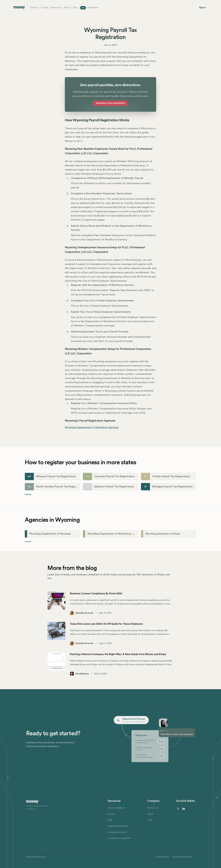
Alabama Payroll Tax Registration (114, 487)
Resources (56, 8)
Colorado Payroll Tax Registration (114, 476)
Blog (75, 8)
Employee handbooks (118, 826)
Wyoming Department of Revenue (50, 534)
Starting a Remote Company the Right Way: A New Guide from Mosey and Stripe (118, 654)
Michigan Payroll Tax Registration (172, 487)
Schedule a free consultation (110, 103)
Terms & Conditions (182, 857)
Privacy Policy (162, 857)
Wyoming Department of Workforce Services (92, 427)
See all (28, 494)
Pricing (45, 8)
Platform (34, 8)
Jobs (150, 820)
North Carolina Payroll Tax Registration (60, 487)
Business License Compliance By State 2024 (96, 593)
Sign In (202, 8)
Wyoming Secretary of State (163, 534)
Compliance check (117, 832)
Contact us (153, 808)
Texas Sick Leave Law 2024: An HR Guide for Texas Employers (106, 624)
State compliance (116, 808)
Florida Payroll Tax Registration (171, 476)
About (67, 8)
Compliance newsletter (119, 838)
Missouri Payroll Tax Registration (56, 476)
